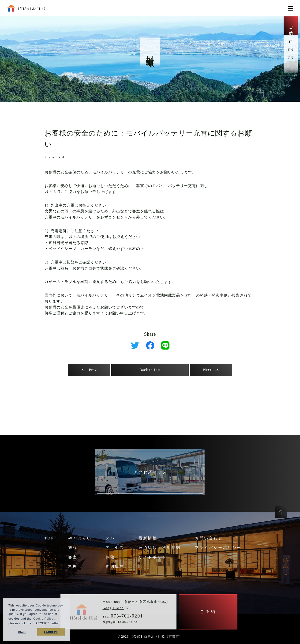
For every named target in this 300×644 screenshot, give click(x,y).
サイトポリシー (155, 557)
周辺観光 (115, 567)
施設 (73, 548)
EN (291, 50)
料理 (73, 567)
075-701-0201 (127, 616)
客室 (73, 557)
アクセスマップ (150, 472)
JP (291, 42)
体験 (110, 557)
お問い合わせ (209, 538)
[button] (62, 624)
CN (291, 58)
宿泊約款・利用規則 (160, 548)
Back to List (150, 370)
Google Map (115, 608)
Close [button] (22, 632)
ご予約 (291, 26)
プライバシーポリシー (218, 548)
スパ (110, 538)
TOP (49, 538)
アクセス (115, 548)
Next (211, 370)
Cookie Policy (43, 619)
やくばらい (80, 538)
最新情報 (148, 538)
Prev (89, 370)
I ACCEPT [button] (51, 632)
